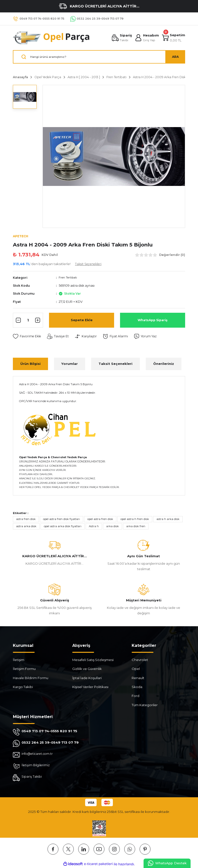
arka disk (112, 527)
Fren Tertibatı (69, 278)
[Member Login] (146, 38)
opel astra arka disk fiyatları (63, 527)
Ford (136, 696)
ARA (175, 57)
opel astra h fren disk (135, 519)
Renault (138, 678)
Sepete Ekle (82, 320)
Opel (136, 669)
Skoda (137, 687)
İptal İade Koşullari (87, 678)
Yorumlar (70, 364)
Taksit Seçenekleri (115, 364)
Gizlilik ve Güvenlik (87, 669)
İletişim (19, 660)
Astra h (94, 527)
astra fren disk (26, 519)
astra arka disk (26, 527)
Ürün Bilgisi (30, 364)
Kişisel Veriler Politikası (90, 687)
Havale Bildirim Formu (31, 678)
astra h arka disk (168, 519)
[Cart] (173, 38)
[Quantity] (28, 320)
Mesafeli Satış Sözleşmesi (93, 660)
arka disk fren (136, 527)
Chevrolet (140, 660)
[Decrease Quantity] (18, 320)
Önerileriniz (164, 364)
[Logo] (51, 38)
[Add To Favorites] (28, 337)
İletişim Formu (24, 669)
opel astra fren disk (100, 519)
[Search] (99, 57)
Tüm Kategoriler (145, 705)
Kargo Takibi (23, 687)
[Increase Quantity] (38, 320)
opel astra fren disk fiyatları (62, 519)
